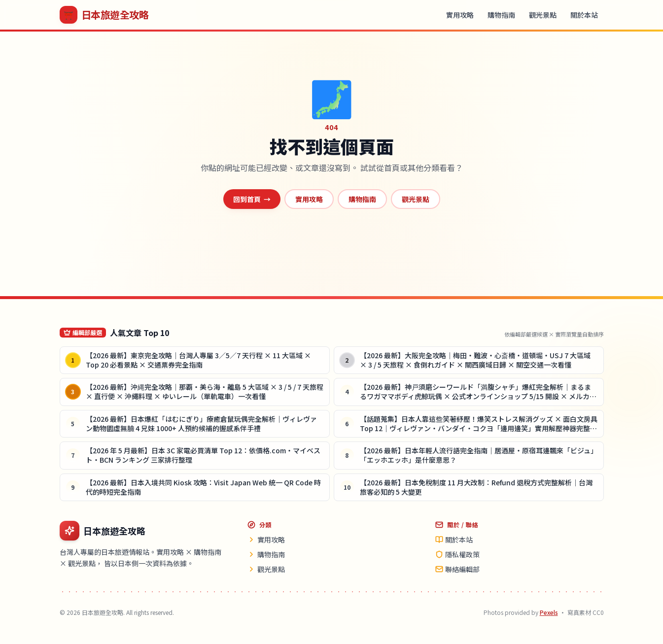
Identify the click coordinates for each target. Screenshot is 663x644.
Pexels (549, 612)
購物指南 (501, 15)
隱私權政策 (457, 554)
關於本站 (584, 15)
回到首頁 (252, 199)
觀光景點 (543, 15)
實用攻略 (460, 15)
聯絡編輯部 (457, 569)
